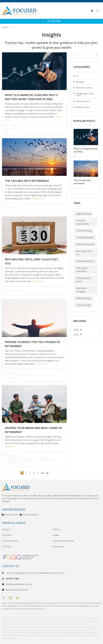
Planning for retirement (82, 270)
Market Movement (85, 244)
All (77, 76)
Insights (56, 535)
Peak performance (85, 261)
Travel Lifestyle (83, 305)
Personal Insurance (84, 88)
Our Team (7, 547)
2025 (76, 335)
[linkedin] (18, 598)
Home (5, 27)
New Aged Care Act (84, 253)
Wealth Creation (83, 107)
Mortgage (80, 82)
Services (56, 529)
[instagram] (11, 598)
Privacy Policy (58, 547)
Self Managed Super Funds (85, 94)
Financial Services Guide (63, 541)
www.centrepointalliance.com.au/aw (86, 606)
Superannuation (83, 101)
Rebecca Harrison (29, 515)
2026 (76, 330)
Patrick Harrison (10, 515)
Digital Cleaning (84, 214)
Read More (38, 199)
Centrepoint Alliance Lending (12, 609)
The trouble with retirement (27, 181)
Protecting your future (84, 280)
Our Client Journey (10, 541)
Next (43, 473)
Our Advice (7, 535)
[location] (3, 573)
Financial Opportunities (83, 222)
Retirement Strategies (82, 290)
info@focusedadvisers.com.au (19, 584)
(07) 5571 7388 (54, 21)
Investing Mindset (85, 237)
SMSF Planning (83, 298)
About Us (6, 529)
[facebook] (4, 598)
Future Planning (84, 231)
